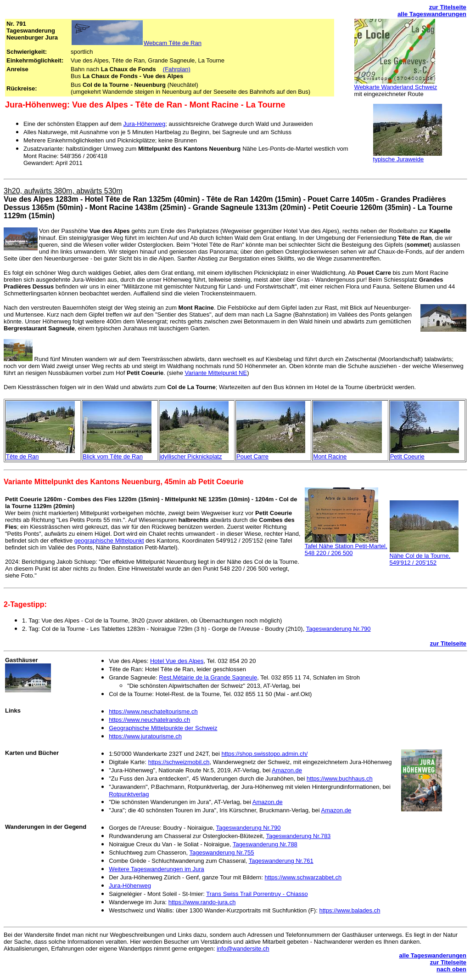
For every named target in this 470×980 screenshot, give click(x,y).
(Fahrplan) (177, 69)
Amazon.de (287, 770)
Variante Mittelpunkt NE (216, 373)
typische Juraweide (399, 159)
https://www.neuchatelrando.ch (149, 720)
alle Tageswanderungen (432, 14)
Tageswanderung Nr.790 (339, 629)
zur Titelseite (448, 7)
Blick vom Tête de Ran (113, 456)
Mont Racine (330, 456)
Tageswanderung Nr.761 (281, 861)
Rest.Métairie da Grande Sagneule (208, 677)
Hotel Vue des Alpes (177, 661)
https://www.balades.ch (350, 910)
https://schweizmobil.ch (179, 762)
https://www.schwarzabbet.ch (303, 877)
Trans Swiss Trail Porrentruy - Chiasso (257, 894)
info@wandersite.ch (243, 949)
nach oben (451, 969)
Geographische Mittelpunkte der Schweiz (163, 728)
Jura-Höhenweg (145, 124)
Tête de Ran (22, 456)
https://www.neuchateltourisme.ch (153, 711)
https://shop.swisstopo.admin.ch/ (264, 754)
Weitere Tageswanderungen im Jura (157, 869)
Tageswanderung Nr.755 (221, 853)
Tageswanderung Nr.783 (298, 836)
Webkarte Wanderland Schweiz (396, 87)
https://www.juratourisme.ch (145, 736)
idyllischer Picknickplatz (191, 456)
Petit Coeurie (407, 456)
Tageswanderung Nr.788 (265, 844)
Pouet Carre (252, 456)
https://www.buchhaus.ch (340, 779)
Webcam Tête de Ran (173, 43)
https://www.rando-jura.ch (202, 902)
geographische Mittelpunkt (109, 541)
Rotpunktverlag (129, 794)
